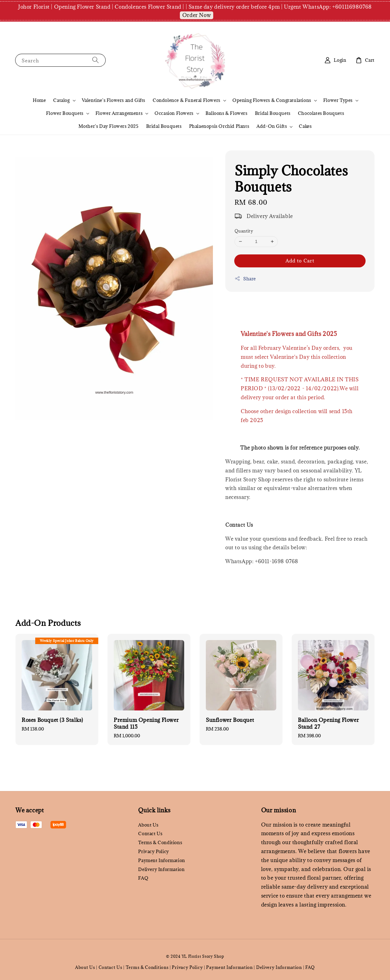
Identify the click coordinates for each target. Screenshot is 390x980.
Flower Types (338, 100)
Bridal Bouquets (273, 113)
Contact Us (150, 833)
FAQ (143, 878)
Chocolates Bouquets (321, 113)
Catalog (61, 100)
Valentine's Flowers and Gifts (114, 100)
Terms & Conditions (160, 842)
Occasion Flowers (174, 113)
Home (39, 100)
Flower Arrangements (119, 113)
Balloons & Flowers (227, 113)
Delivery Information (161, 869)
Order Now (197, 15)
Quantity (244, 231)
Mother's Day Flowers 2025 (109, 126)
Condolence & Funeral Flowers (187, 100)
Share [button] (245, 279)
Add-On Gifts (272, 126)
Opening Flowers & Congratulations (272, 100)
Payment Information (161, 860)
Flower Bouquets (65, 113)
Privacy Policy (153, 851)
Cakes (305, 126)
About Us (148, 825)
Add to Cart (300, 261)
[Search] (95, 60)
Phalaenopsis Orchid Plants (219, 126)
